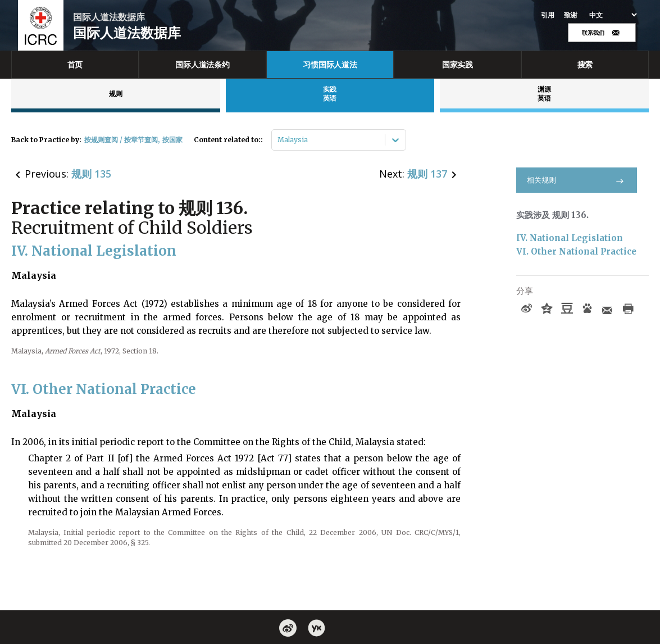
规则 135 (91, 174)
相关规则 (577, 180)
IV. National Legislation (570, 238)
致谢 (571, 15)
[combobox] (278, 140)
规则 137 (427, 174)
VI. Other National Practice (576, 251)
